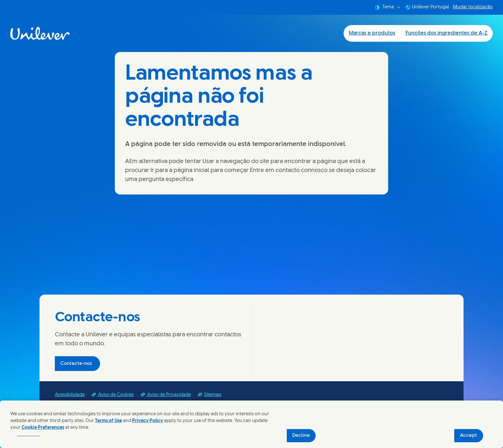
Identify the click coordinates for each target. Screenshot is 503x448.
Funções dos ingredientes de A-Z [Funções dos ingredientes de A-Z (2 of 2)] (447, 33)
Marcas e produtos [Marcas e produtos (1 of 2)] (372, 33)
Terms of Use (108, 421)
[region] (251, 424)
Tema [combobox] (388, 7)
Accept (469, 435)
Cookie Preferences (43, 428)
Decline (301, 435)
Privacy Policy (148, 421)
